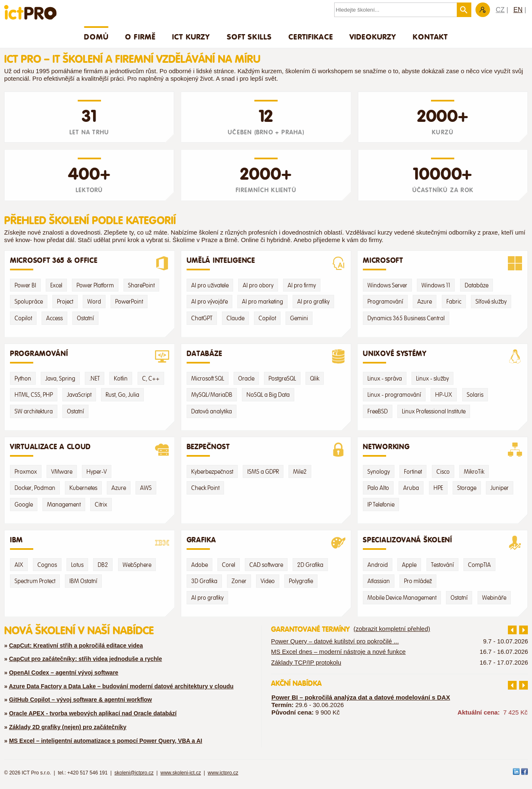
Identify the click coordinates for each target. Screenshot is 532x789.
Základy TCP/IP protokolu (306, 662)
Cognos (47, 565)
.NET (95, 378)
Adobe (199, 565)
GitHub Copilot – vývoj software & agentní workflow (81, 700)
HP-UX (444, 395)
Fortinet (413, 472)
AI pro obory (258, 285)
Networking (442, 450)
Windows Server (387, 285)
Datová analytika (212, 411)
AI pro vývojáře (209, 302)
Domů (96, 37)
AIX (19, 565)
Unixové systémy (442, 356)
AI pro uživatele (210, 285)
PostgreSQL (282, 378)
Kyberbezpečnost (212, 472)
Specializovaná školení (442, 543)
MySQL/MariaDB (212, 395)
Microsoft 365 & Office (90, 263)
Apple (409, 565)
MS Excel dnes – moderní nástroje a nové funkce (338, 652)
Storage (467, 488)
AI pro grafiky (313, 302)
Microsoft (442, 263)
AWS (146, 488)
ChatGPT (202, 318)
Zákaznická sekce (483, 10)
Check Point (205, 488)
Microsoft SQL (208, 378)
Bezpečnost (266, 450)
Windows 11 (436, 285)
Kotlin (121, 378)
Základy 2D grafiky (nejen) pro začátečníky (68, 727)
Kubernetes (83, 488)
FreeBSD (378, 411)
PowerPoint (129, 302)
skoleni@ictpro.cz (134, 773)
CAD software (266, 565)
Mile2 (300, 472)
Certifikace (311, 37)
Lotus (77, 565)
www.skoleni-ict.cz (181, 773)
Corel (229, 565)
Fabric (454, 302)
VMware (62, 472)
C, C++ (151, 378)
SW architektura (34, 411)
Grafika (266, 543)
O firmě (140, 37)
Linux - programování (394, 395)
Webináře (494, 598)
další (523, 630)
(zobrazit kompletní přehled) (392, 629)
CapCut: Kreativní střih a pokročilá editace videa (76, 646)
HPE (438, 488)
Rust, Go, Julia (122, 395)
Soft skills (250, 37)
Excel (56, 285)
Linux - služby (432, 378)
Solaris (475, 395)
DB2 (103, 565)
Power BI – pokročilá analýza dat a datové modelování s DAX (361, 697)
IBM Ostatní (83, 581)
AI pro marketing (262, 302)
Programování (385, 302)
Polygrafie (301, 581)
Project (65, 302)
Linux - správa (385, 378)
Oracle (246, 378)
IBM (90, 543)
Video (268, 581)
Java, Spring (60, 378)
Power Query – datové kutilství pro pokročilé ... (335, 641)
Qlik (315, 378)
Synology (379, 472)
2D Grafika (310, 565)
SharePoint (141, 285)
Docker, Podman (35, 488)
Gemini (299, 318)
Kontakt (430, 37)
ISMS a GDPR (263, 472)
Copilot (23, 318)
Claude (235, 318)
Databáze (477, 285)
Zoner (239, 581)
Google (24, 505)
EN (518, 10)
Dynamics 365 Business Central (406, 318)
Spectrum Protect (35, 581)
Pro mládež (418, 581)
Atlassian (379, 581)
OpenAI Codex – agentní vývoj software (64, 673)
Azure (425, 302)
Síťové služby (491, 302)
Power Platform (95, 285)
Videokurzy (373, 37)
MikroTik (474, 472)
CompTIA (479, 565)
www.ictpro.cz (223, 773)
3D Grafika (204, 581)
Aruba (411, 488)
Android (378, 565)
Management (64, 505)
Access (54, 318)
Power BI (25, 285)
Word (94, 302)
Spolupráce (29, 302)
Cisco (443, 472)
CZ (500, 10)
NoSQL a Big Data (268, 395)
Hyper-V (97, 472)
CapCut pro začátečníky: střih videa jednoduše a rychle (86, 659)
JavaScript (79, 395)
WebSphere (137, 565)
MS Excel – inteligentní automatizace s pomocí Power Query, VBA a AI (106, 741)
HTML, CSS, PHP (34, 395)
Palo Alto (378, 488)
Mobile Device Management (402, 598)
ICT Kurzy (191, 37)
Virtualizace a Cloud (90, 450)
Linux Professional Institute (434, 411)
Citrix (101, 505)
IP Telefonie (381, 505)
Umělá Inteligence (266, 263)
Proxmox (26, 472)
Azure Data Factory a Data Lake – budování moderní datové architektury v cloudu (121, 686)
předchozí (512, 630)
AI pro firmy (302, 285)
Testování (442, 565)
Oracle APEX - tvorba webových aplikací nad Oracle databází (93, 713)
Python (23, 378)
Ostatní (85, 318)
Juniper (500, 488)
